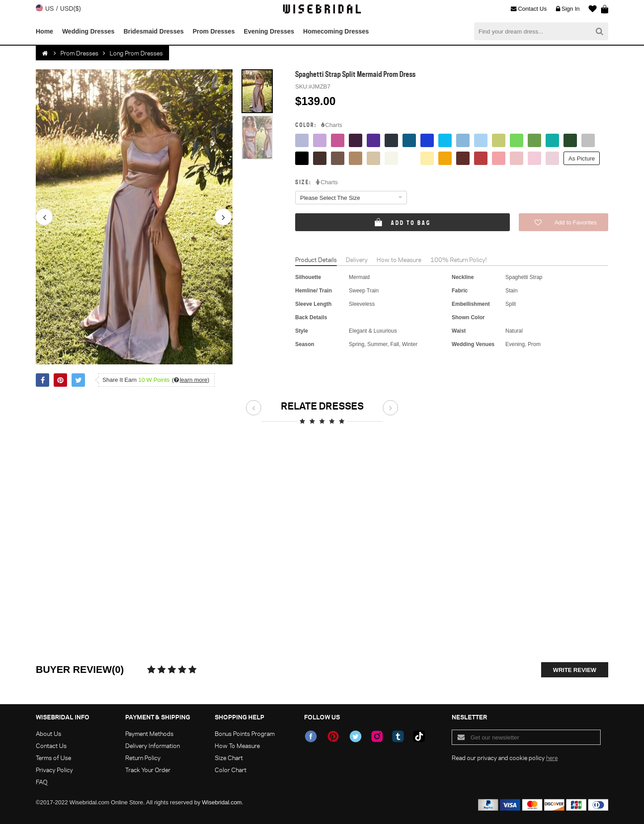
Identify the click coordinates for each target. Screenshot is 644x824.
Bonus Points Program (245, 733)
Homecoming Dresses (336, 31)
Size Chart (229, 758)
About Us (49, 733)
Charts (332, 125)
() (191, 380)
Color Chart (231, 770)
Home (44, 31)
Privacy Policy (54, 770)
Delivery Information (153, 746)
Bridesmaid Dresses (154, 31)
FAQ (42, 782)
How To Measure (237, 746)
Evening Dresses (269, 31)
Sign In (568, 9)
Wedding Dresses (88, 31)
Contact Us (529, 9)
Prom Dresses (214, 31)
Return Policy (143, 758)
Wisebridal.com (222, 802)
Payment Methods (149, 733)
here (552, 758)
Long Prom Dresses (136, 53)
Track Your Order (148, 770)
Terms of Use (53, 758)
